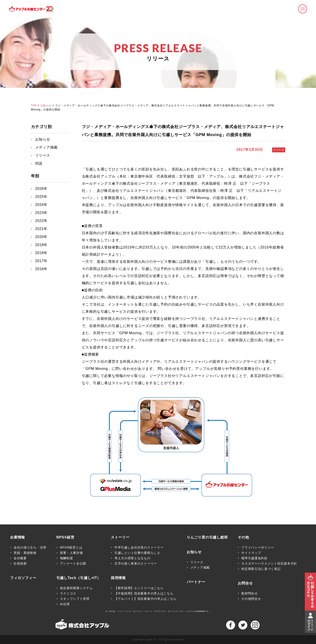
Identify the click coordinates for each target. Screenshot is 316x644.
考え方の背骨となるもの (132, 558)
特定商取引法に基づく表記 (261, 569)
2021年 (41, 229)
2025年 (41, 197)
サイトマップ (251, 553)
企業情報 (18, 537)
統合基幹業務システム (76, 588)
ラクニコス (68, 593)
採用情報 (118, 578)
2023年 (41, 213)
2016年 (41, 269)
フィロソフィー (23, 578)
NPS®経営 (66, 537)
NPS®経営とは (71, 547)
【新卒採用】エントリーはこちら (139, 588)
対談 (39, 163)
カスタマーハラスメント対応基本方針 (269, 563)
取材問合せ (250, 593)
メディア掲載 (46, 147)
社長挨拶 (20, 563)
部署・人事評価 (71, 553)
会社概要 (20, 558)
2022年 (41, 221)
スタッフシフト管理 (75, 599)
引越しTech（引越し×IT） (79, 578)
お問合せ (245, 583)
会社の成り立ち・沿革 (30, 547)
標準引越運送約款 (254, 558)
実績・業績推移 (25, 553)
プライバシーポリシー (258, 547)
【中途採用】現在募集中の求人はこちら (144, 593)
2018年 (41, 253)
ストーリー (120, 537)
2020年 (41, 237)
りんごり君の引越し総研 (207, 537)
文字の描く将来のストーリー (136, 563)
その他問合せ (251, 599)
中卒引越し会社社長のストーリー (139, 547)
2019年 (41, 245)
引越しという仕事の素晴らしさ (137, 553)
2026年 (41, 189)
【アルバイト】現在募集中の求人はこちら (146, 599)
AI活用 (65, 604)
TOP (34, 106)
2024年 (41, 205)
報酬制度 (67, 558)
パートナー (196, 582)
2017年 (41, 261)
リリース (279, 150)
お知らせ (46, 106)
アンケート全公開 (73, 563)
